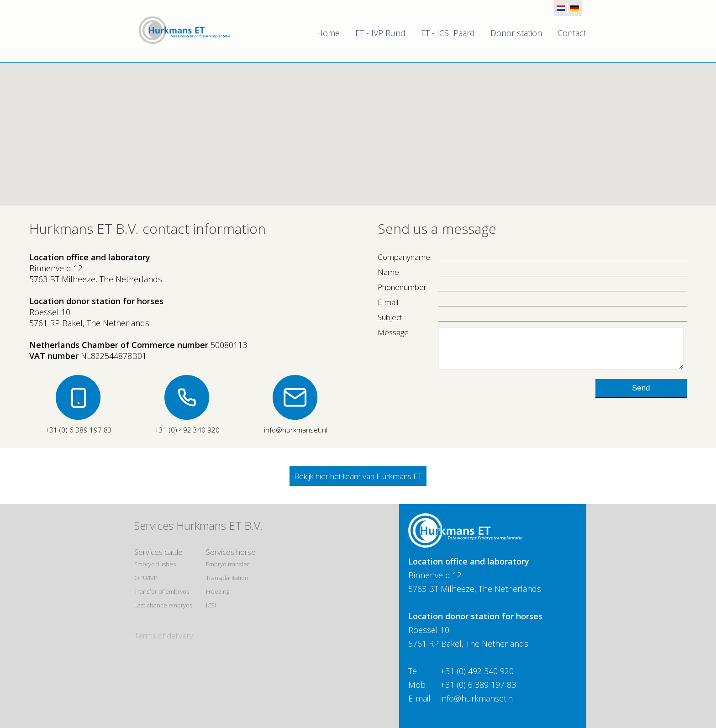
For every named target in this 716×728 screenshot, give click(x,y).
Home (328, 33)
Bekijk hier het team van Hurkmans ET (358, 476)
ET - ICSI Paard (448, 33)
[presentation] (447, 404)
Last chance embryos (163, 605)
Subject (390, 317)
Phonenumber (402, 287)
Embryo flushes (155, 564)
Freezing (218, 591)
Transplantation (227, 578)
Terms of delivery (164, 636)
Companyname (404, 257)
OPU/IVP (146, 578)
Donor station (516, 33)
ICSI (211, 605)
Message (393, 332)
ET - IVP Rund (380, 33)
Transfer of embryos (162, 591)
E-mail (388, 302)
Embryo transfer (228, 564)
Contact (572, 33)
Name (388, 272)
